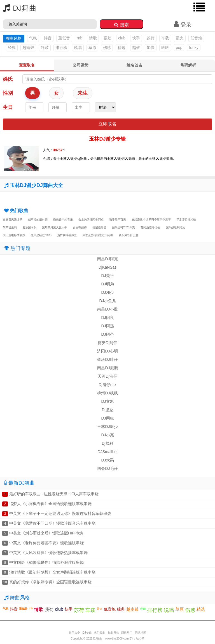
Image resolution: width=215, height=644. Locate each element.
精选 (121, 48)
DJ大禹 (107, 460)
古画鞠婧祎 (80, 227)
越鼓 (136, 48)
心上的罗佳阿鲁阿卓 (91, 220)
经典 (12, 48)
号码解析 (188, 65)
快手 (136, 38)
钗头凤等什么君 (128, 235)
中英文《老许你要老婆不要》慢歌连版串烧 (46, 543)
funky (194, 48)
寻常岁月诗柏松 (186, 220)
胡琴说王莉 (10, 227)
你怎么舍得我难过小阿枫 (98, 235)
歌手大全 (74, 633)
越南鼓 (28, 48)
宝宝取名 (27, 65)
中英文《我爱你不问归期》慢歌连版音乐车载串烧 (52, 523)
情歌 (93, 38)
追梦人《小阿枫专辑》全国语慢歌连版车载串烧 (50, 504)
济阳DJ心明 (107, 351)
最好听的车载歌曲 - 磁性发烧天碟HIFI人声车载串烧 (54, 494)
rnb (80, 38)
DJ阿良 (107, 318)
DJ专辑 (87, 633)
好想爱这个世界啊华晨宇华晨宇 (151, 220)
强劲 (107, 38)
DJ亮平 (107, 276)
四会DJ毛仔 (107, 468)
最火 (180, 38)
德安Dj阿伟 (107, 343)
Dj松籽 (107, 443)
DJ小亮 (107, 435)
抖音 (48, 38)
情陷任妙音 (99, 227)
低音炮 (196, 38)
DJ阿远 (107, 326)
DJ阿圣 (107, 334)
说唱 (78, 48)
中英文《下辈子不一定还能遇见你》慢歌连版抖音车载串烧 (60, 513)
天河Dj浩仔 (107, 376)
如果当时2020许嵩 (123, 227)
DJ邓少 (107, 292)
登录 (183, 25)
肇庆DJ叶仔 (107, 359)
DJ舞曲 (18, 8)
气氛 (33, 38)
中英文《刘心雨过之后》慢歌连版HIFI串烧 (46, 533)
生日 (8, 107)
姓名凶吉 (134, 65)
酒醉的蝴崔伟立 (67, 235)
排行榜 (61, 48)
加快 (151, 48)
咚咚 (165, 48)
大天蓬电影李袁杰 (14, 235)
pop (179, 48)
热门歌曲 (100, 633)
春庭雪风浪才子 (13, 220)
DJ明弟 (107, 284)
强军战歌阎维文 (176, 227)
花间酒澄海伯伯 (150, 227)
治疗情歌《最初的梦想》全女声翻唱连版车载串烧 (52, 572)
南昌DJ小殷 (107, 309)
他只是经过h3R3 (41, 235)
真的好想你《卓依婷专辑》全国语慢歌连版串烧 (50, 582)
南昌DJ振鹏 (107, 368)
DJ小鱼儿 (107, 301)
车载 (165, 38)
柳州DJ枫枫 (107, 393)
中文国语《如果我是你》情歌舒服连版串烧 (46, 562)
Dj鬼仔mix (108, 385)
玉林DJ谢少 (107, 427)
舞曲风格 (113, 633)
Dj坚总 (107, 410)
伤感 (107, 48)
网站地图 (141, 633)
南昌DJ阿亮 (107, 259)
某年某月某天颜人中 (55, 227)
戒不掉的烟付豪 (38, 220)
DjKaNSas (108, 267)
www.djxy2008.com (117, 639)
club (122, 38)
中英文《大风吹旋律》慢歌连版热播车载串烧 (48, 553)
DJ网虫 (107, 418)
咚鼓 (45, 48)
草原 (92, 48)
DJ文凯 (107, 401)
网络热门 (127, 633)
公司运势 (81, 65)
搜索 (121, 25)
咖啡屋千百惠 (118, 220)
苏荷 (151, 38)
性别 (8, 93)
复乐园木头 (29, 227)
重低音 (64, 38)
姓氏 (8, 79)
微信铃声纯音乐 (63, 220)
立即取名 (107, 124)
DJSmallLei (108, 452)
